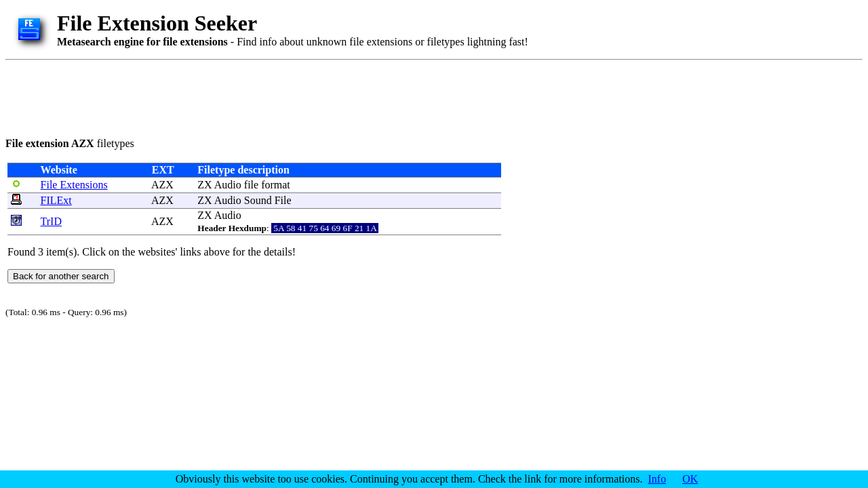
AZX (162, 185)
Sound (258, 200)
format (276, 185)
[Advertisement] (252, 96)
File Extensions (74, 185)
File (283, 200)
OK (690, 479)
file (251, 185)
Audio (228, 185)
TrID (51, 221)
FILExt (56, 200)
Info (657, 479)
